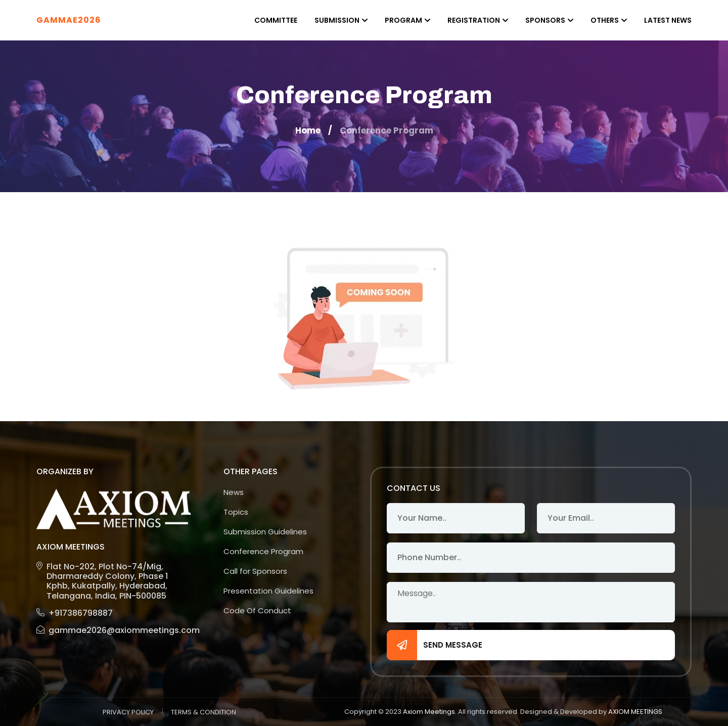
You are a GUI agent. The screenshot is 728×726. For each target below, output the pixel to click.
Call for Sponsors (255, 571)
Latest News (668, 20)
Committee (276, 20)
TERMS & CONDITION (203, 712)
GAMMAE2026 (69, 20)
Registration (474, 20)
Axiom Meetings (429, 712)
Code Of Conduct (257, 610)
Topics (236, 512)
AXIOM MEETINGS (635, 712)
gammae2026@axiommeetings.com (114, 630)
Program (403, 20)
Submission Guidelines (265, 532)
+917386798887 (75, 613)
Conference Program (263, 551)
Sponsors (545, 20)
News (234, 492)
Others (605, 20)
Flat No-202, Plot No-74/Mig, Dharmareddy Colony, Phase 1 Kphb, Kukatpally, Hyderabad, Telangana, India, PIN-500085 (102, 581)
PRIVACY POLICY (128, 712)
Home (308, 130)
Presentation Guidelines (268, 591)
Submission (337, 20)
